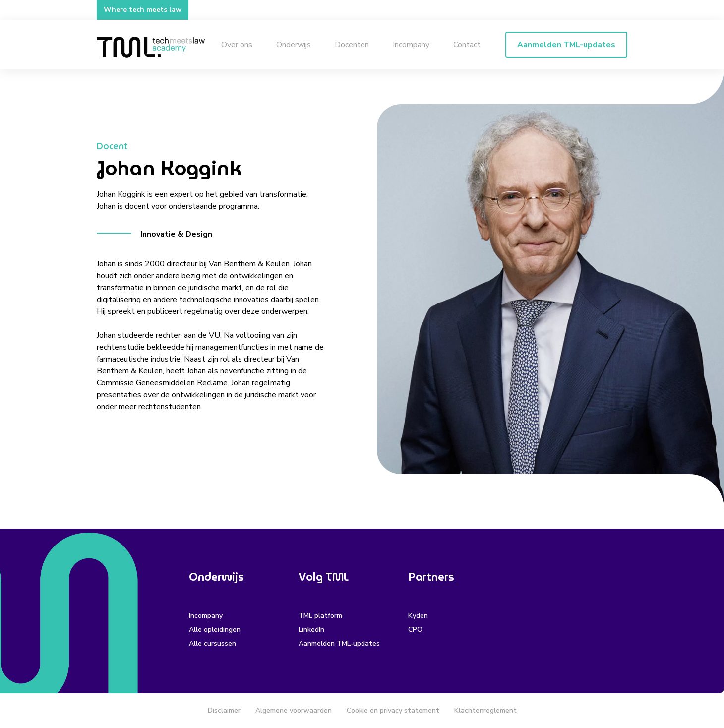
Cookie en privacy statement (393, 710)
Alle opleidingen (215, 630)
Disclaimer (224, 710)
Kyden (418, 616)
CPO (415, 630)
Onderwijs (294, 45)
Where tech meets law (143, 10)
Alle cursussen (212, 643)
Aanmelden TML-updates (339, 643)
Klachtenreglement (485, 710)
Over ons (237, 45)
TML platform (320, 616)
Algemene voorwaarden (294, 710)
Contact (467, 45)
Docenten (352, 45)
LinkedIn (311, 630)
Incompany (411, 45)
